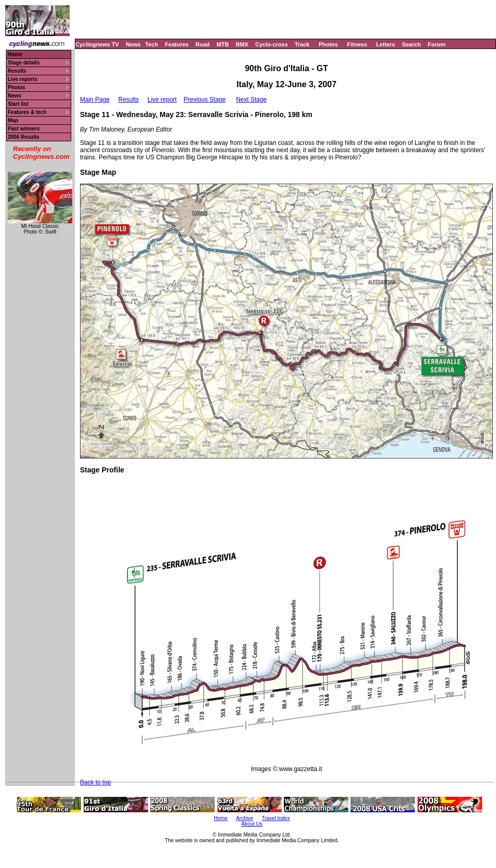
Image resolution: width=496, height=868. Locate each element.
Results (17, 71)
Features (177, 44)
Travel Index (276, 818)
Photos (328, 44)
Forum (437, 44)
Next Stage (251, 100)
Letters (386, 44)
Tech (151, 44)
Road (203, 44)
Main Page (95, 100)
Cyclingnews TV (97, 44)
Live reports (22, 79)
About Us (252, 824)
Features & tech (27, 112)
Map (13, 120)
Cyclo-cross (272, 44)
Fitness (357, 44)
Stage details (24, 63)
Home (15, 54)
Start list (18, 104)
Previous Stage (205, 100)
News (133, 44)
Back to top (95, 782)
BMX (242, 44)
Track (302, 44)
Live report (162, 100)
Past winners (24, 129)
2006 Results (23, 137)
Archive (244, 818)
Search (412, 44)
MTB (223, 44)
